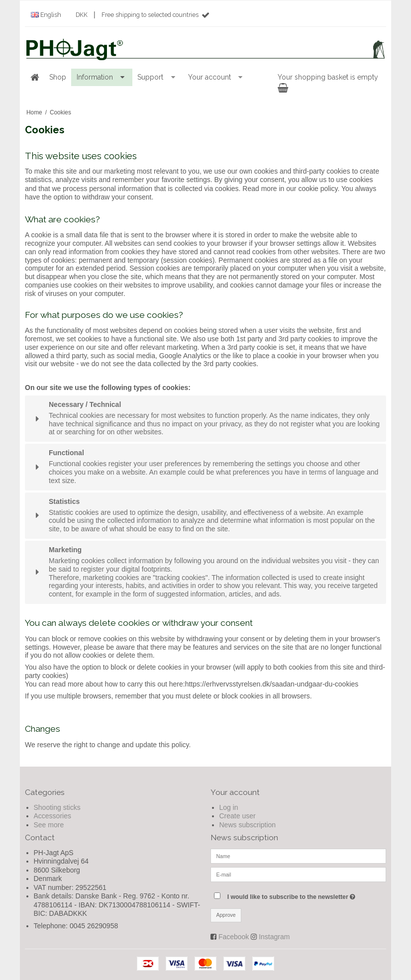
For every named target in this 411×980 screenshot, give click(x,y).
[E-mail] (298, 874)
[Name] (298, 856)
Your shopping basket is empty (328, 82)
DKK (82, 15)
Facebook (234, 937)
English (46, 15)
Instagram (274, 937)
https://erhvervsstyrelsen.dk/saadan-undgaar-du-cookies (272, 684)
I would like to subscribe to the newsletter (307, 895)
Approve (226, 915)
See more (49, 825)
